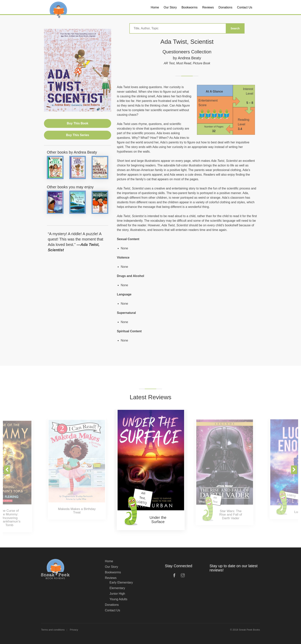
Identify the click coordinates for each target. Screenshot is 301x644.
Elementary (117, 588)
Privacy (74, 630)
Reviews (111, 578)
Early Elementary (121, 582)
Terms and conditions (53, 630)
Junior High (117, 594)
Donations (112, 605)
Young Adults (119, 599)
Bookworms (113, 572)
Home (109, 561)
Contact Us (113, 610)
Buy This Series (78, 135)
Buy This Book (78, 123)
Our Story (112, 567)
